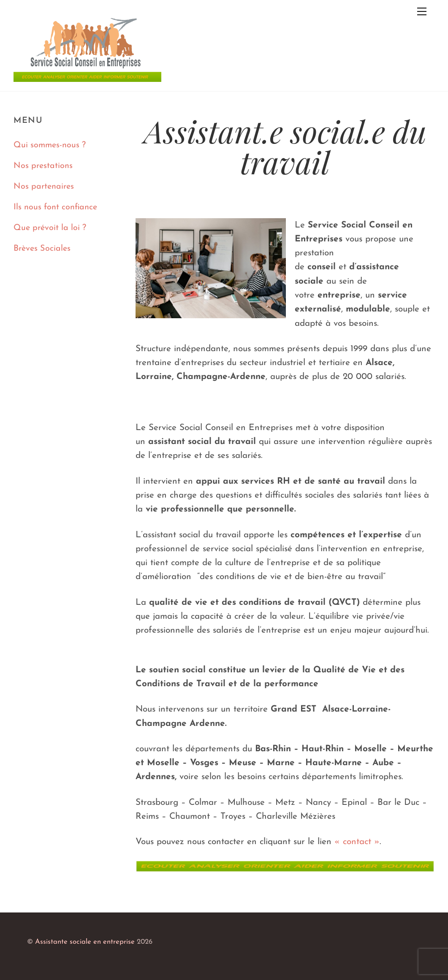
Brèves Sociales (42, 249)
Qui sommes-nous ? (50, 145)
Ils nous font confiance (55, 207)
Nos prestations (43, 166)
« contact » (357, 842)
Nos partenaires (44, 187)
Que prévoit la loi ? (50, 228)
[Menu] (422, 11)
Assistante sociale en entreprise (85, 942)
